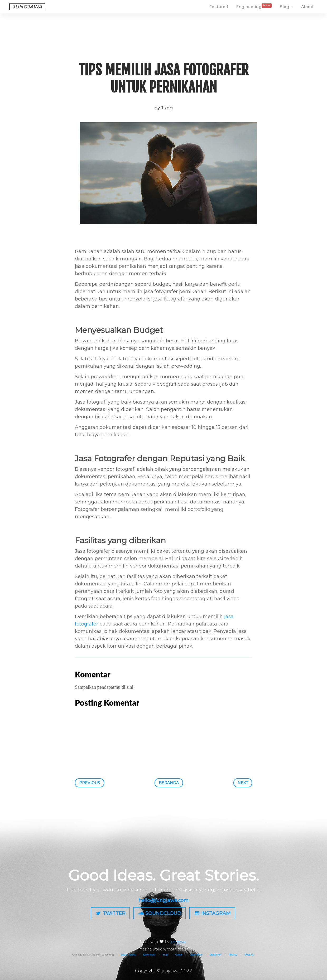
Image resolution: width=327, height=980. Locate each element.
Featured (219, 12)
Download (149, 954)
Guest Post (196, 954)
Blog (286, 12)
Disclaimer (215, 954)
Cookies (249, 954)
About (307, 12)
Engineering (254, 11)
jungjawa (178, 942)
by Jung (163, 108)
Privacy (233, 954)
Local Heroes (129, 954)
